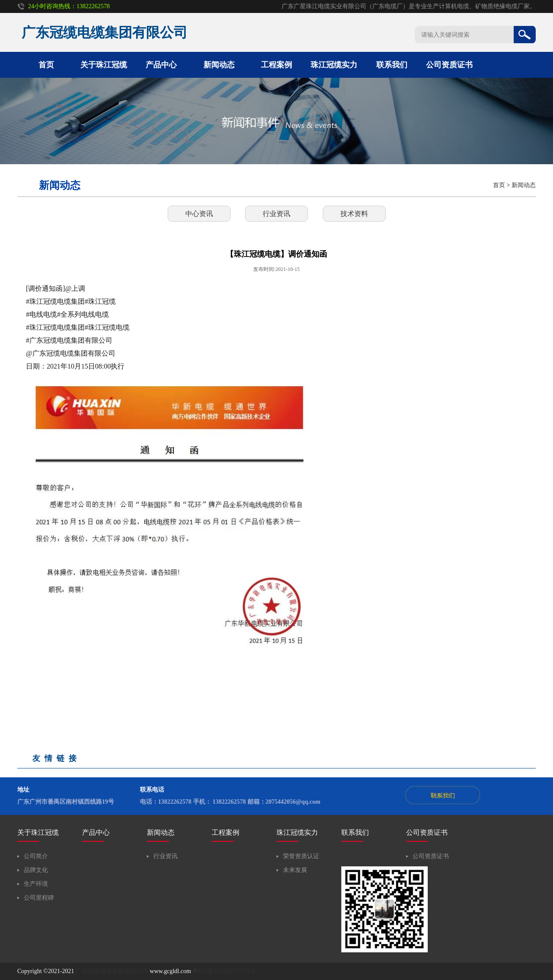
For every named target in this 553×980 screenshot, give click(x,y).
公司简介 (36, 856)
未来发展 (295, 870)
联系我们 (392, 65)
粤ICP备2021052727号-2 (224, 971)
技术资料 (354, 214)
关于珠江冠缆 (104, 65)
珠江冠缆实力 (334, 65)
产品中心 (161, 65)
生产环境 (36, 884)
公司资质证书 (449, 65)
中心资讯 (199, 214)
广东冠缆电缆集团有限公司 (112, 971)
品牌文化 (36, 870)
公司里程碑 (39, 898)
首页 (46, 65)
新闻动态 (219, 65)
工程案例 (276, 65)
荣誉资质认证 (301, 856)
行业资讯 (276, 214)
